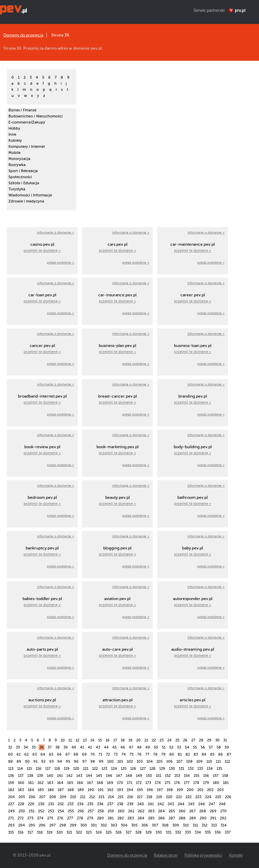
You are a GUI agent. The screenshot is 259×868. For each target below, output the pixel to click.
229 (31, 804)
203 (220, 790)
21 (146, 740)
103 (140, 762)
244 (181, 804)
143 (79, 776)
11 (70, 740)
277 (70, 818)
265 (172, 811)
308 (165, 825)
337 (228, 832)
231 (51, 804)
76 (139, 754)
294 (22, 825)
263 (151, 811)
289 (193, 818)
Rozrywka (17, 165)
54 (187, 747)
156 (206, 776)
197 (160, 790)
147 (119, 776)
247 (212, 804)
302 (104, 825)
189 (81, 790)
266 (182, 811)
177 (187, 783)
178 (196, 783)
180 (216, 783)
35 (34, 747)
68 (76, 754)
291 (213, 818)
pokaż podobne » (61, 262)
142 (69, 776)
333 (188, 832)
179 (206, 783)
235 (90, 804)
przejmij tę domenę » (42, 251)
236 (100, 804)
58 (219, 747)
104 (150, 762)
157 (216, 776)
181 (226, 783)
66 (59, 754)
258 (101, 811)
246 (202, 804)
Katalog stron (166, 855)
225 (218, 797)
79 (163, 754)
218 (149, 797)
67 (68, 754)
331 (168, 832)
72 (108, 754)
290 (203, 818)
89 (19, 762)
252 (41, 811)
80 (172, 754)
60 (10, 754)
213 (101, 797)
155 (196, 776)
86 (221, 754)
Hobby (14, 128)
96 (76, 762)
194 (130, 790)
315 (11, 832)
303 (114, 825)
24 (169, 740)
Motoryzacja (19, 159)
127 (143, 769)
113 (11, 769)
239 (130, 804)
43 (98, 747)
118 (57, 769)
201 (200, 790)
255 (71, 811)
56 (203, 747)
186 (51, 790)
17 (115, 740)
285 (151, 818)
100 (110, 762)
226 (228, 797)
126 (133, 769)
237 (110, 804)
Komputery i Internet (27, 147)
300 (84, 825)
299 (73, 825)
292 (223, 818)
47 (131, 747)
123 (104, 769)
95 (68, 762)
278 (80, 818)
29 (209, 740)
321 (69, 832)
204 (11, 797)
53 (179, 747)
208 (53, 797)
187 (61, 790)
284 (141, 818)
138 (30, 776)
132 (191, 769)
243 (171, 804)
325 (109, 832)
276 (60, 818)
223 (198, 797)
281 (111, 818)
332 (178, 832)
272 (21, 818)
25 (177, 740)
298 (63, 825)
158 (225, 776)
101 (120, 762)
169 (110, 783)
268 (203, 811)
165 (70, 783)
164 (60, 783)
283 (131, 818)
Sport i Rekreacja (23, 171)
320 (60, 832)
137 (21, 776)
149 (139, 776)
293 (11, 825)
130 (172, 769)
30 (217, 740)
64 (43, 754)
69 (84, 754)
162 (40, 783)
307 (155, 825)
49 (148, 747)
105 (160, 762)
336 (218, 832)
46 (123, 747)
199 (180, 790)
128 (152, 769)
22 (154, 740)
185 (41, 790)
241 (151, 804)
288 (182, 818)
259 (111, 811)
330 (159, 832)
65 (51, 754)
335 (208, 832)
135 (219, 769)
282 (121, 818)
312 (205, 825)
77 (147, 754)
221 (179, 797)
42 (90, 747)
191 (101, 790)
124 (114, 769)
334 (198, 832)
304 (124, 825)
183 (21, 790)
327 (128, 832)
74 (124, 754)
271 (11, 818)
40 (74, 747)
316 (21, 832)
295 (32, 825)
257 (91, 811)
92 (43, 762)
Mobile (15, 153)
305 (134, 825)
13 (85, 740)
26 (185, 740)
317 (30, 832)
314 (224, 825)
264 (162, 811)
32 (10, 747)
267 (192, 811)
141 (60, 776)
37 (50, 747)
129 (162, 769)
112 (227, 762)
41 (82, 747)
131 (181, 769)
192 (110, 790)
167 (90, 783)
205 (22, 797)
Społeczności (20, 177)
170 (120, 783)
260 (121, 811)
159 (11, 783)
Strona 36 (60, 35)
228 (21, 804)
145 (99, 776)
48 (139, 747)
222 (189, 797)
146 (109, 776)
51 (164, 747)
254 (61, 811)
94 (60, 762)
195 (140, 790)
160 (21, 783)
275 (50, 818)
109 (199, 762)
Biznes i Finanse (22, 110)
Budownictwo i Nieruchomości (36, 116)
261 (131, 811)
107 (179, 762)
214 (111, 797)
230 (41, 804)
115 (29, 769)
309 (176, 825)
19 (131, 740)
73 (116, 754)
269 (213, 811)
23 (162, 740)
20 (138, 740)
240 (141, 804)
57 (211, 747)
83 (196, 754)
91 (35, 762)
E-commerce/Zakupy (27, 122)
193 (120, 790)
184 (31, 790)
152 (168, 776)
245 (191, 804)
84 (204, 754)
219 (159, 797)
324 (99, 832)
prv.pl (240, 10)
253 (51, 811)
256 (81, 811)
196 (150, 790)
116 (39, 769)
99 (101, 762)
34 (26, 747)
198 (170, 790)
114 (20, 769)
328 (138, 832)
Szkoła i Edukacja (24, 183)
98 (93, 762)
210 (73, 797)
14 (92, 740)
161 (31, 783)
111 (218, 762)
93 (51, 762)
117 (48, 769)
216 (130, 797)
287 (172, 818)
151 (159, 776)
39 (66, 747)
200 (190, 790)
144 (89, 776)
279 (90, 818)
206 (32, 797)
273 (30, 818)
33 (18, 747)
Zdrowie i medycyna (26, 201)
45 (114, 747)
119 (67, 769)
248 (222, 804)
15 (100, 740)
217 (140, 797)
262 (141, 811)
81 (180, 754)
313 (214, 825)
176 (177, 783)
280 (100, 818)
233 (70, 804)
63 (35, 754)
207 (42, 797)
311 (195, 825)
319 (50, 832)
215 (121, 797)
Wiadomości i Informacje (30, 195)
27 (193, 740)
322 (79, 832)
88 (10, 762)
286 (162, 818)
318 (40, 832)
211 (83, 797)
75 (132, 754)
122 (95, 769)
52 (171, 747)
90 (27, 762)
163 (50, 783)
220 (169, 797)
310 (186, 825)
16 (108, 740)
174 (158, 783)
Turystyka (17, 189)
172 (139, 783)
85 (212, 754)
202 (210, 790)
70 (93, 754)
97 (84, 762)
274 (40, 818)
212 (92, 797)
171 (129, 783)
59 (227, 747)
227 (11, 804)
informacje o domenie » (56, 232)
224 (208, 797)
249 (11, 811)
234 (80, 804)
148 (129, 776)
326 (119, 832)
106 (169, 762)
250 (22, 811)
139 (40, 776)
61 (19, 754)
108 (189, 762)
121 (86, 769)
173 (148, 783)
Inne (12, 134)
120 (76, 769)
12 (77, 740)
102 (130, 762)
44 (106, 747)
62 (26, 754)
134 (210, 769)
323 (89, 832)
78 (155, 754)
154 (187, 776)
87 (229, 754)
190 (91, 790)
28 (201, 740)
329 (149, 832)
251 (32, 811)
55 (195, 747)
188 (71, 790)
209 (63, 797)
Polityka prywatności (203, 855)
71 (100, 754)
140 (50, 776)
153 (177, 776)
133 (200, 769)
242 (161, 804)
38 (57, 747)
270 (223, 811)
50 (156, 747)
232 (61, 804)
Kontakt (236, 855)
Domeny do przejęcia (23, 35)
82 (188, 754)
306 (145, 825)
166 (80, 783)
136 (11, 776)
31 (225, 740)
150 (149, 776)
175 (167, 783)
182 (11, 790)
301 (94, 825)
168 (100, 783)
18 (123, 740)
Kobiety (15, 141)
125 (124, 769)
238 (120, 804)
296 (42, 825)
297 (52, 825)
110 (209, 762)
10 (63, 740)
